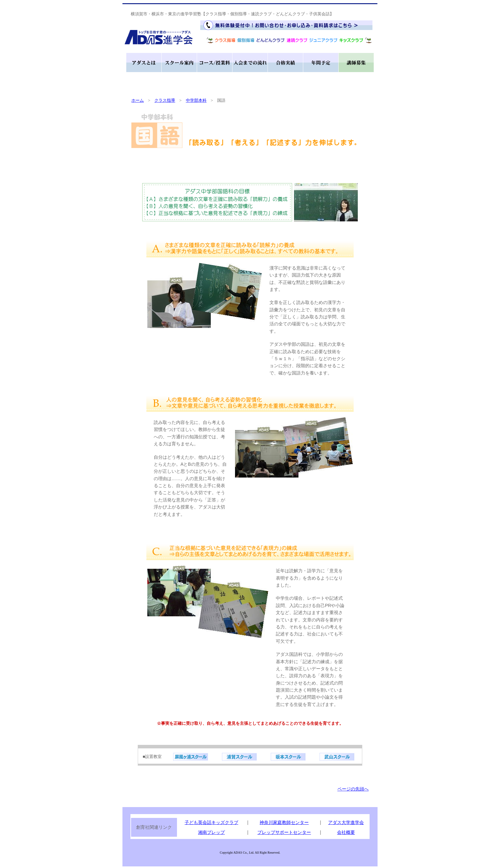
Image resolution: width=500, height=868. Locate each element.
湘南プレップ (211, 832)
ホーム (138, 100)
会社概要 (346, 832)
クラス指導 (165, 100)
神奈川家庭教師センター (284, 822)
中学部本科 (196, 100)
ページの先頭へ (353, 789)
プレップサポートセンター (284, 832)
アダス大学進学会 (346, 822)
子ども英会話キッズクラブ (211, 822)
